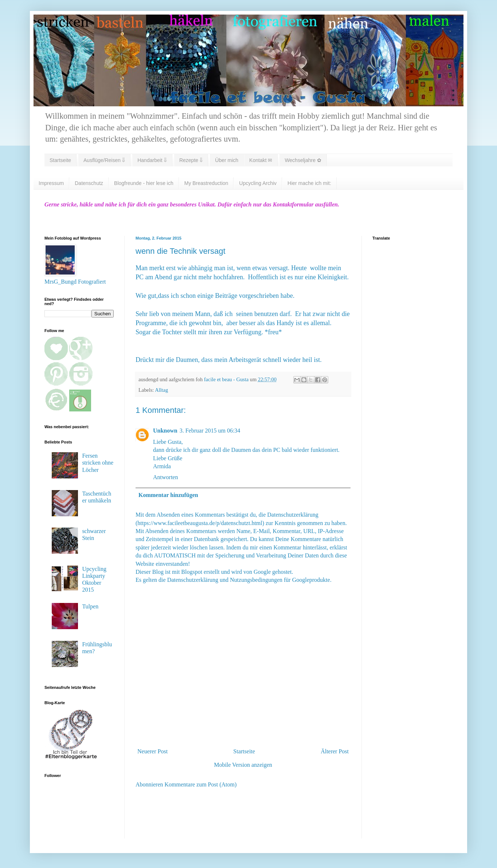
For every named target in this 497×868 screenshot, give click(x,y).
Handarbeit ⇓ (152, 160)
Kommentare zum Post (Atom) (201, 784)
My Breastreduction (206, 183)
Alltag (161, 390)
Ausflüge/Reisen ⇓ (104, 160)
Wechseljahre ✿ (303, 160)
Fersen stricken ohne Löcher (98, 463)
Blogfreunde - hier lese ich (144, 183)
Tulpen (90, 606)
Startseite (60, 160)
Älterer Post (335, 751)
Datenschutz (89, 183)
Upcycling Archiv (258, 183)
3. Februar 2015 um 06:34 (210, 431)
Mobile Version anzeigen (243, 765)
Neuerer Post (152, 751)
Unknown (165, 431)
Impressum (51, 183)
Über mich (227, 160)
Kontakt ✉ (261, 160)
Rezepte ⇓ (191, 160)
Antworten (165, 477)
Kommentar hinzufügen (168, 495)
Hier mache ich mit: (309, 183)
